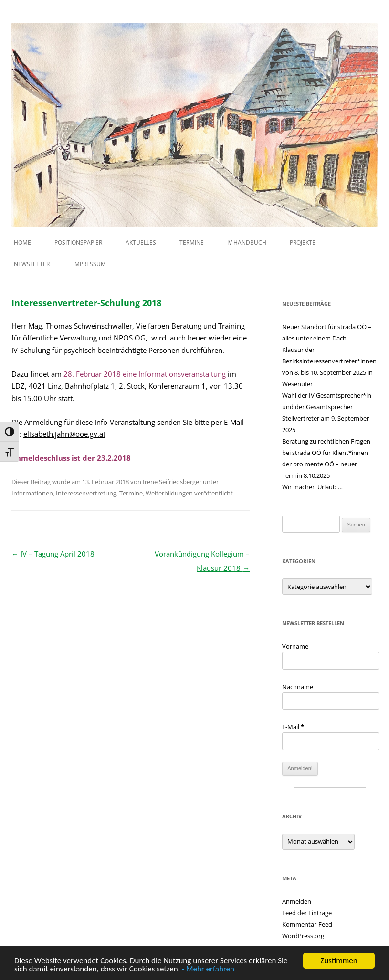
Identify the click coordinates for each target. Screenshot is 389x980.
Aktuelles (141, 242)
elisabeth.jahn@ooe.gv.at (64, 434)
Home (22, 242)
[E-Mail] (331, 741)
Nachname (298, 687)
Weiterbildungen (169, 493)
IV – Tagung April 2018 (53, 554)
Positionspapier (78, 242)
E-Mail (293, 727)
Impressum (89, 264)
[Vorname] (331, 661)
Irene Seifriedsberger (172, 482)
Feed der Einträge (307, 913)
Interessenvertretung (86, 493)
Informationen (32, 493)
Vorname (295, 646)
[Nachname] (331, 701)
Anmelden (297, 901)
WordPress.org (303, 936)
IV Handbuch (247, 242)
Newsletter (32, 264)
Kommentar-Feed (307, 924)
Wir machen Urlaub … (312, 487)
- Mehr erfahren (208, 969)
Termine (192, 242)
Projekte (303, 242)
